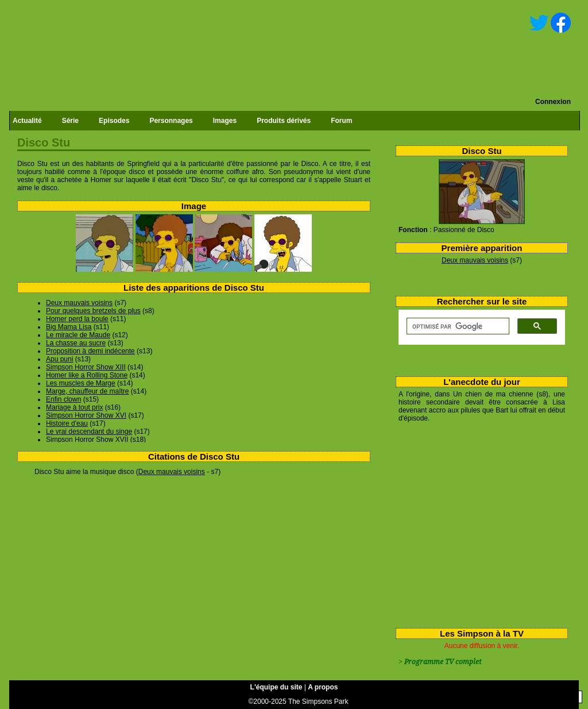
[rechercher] (457, 326)
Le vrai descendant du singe (89, 431)
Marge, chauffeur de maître (88, 391)
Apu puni (59, 359)
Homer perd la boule (77, 319)
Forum (341, 121)
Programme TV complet (443, 662)
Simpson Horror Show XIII (86, 367)
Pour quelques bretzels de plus (93, 311)
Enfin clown (63, 399)
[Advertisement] (477, 523)
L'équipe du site (276, 687)
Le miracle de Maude (78, 335)
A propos (323, 687)
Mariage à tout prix (74, 407)
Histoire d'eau (67, 423)
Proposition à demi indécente (90, 351)
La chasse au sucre (76, 343)
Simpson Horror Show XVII (87, 440)
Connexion (553, 102)
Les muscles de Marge (81, 383)
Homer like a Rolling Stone (87, 375)
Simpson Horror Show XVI (86, 415)
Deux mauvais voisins (475, 260)
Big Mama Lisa (69, 327)
